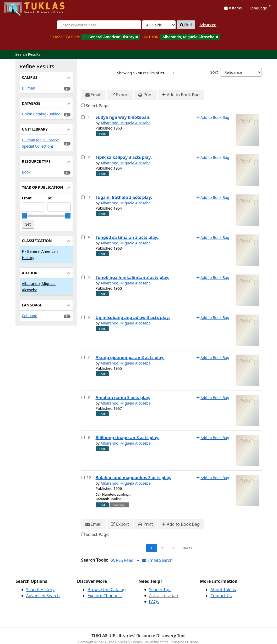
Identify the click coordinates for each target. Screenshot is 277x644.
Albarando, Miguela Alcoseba (126, 123)
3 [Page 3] (173, 548)
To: (50, 198)
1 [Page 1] (151, 548)
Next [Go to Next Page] (187, 548)
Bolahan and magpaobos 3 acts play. (134, 478)
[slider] (25, 216)
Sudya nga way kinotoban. (123, 117)
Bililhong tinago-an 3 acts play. (128, 438)
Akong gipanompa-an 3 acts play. (130, 357)
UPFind (17, 7)
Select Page (97, 106)
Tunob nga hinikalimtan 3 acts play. (133, 277)
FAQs (154, 602)
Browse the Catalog (107, 590)
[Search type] (159, 25)
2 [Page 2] (162, 548)
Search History (40, 590)
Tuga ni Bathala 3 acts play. (124, 197)
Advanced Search (43, 596)
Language (260, 8)
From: (27, 198)
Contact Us (221, 596)
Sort (214, 72)
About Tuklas (223, 590)
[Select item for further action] (83, 117)
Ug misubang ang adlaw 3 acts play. (133, 317)
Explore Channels (105, 596)
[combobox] (99, 25)
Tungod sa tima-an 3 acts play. (127, 237)
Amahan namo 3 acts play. (123, 397)
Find (186, 25)
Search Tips (160, 590)
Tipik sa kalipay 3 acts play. (124, 157)
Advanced (208, 25)
